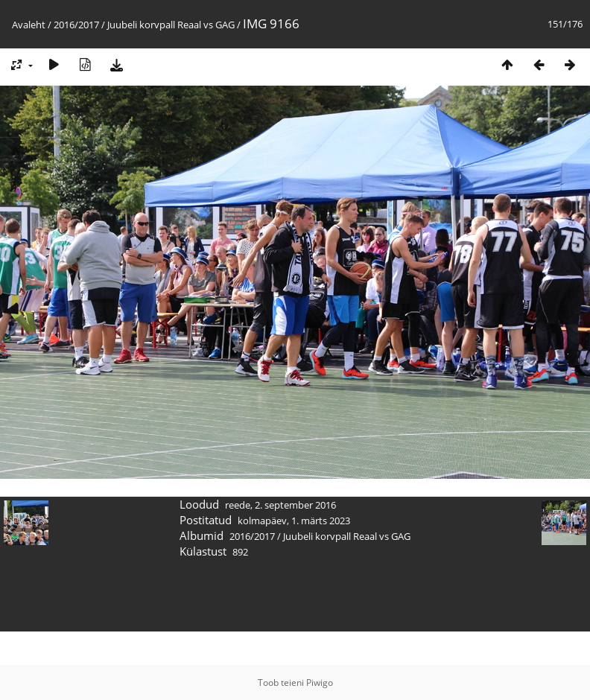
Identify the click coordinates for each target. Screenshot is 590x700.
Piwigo (320, 682)
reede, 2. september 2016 (280, 505)
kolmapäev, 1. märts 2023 (294, 521)
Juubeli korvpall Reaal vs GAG (171, 25)
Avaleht (29, 25)
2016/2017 (76, 25)
